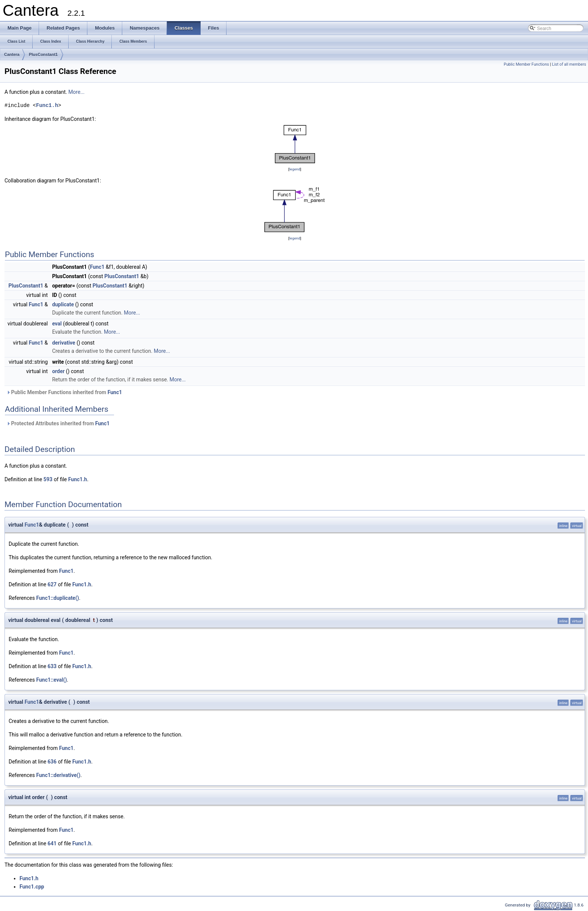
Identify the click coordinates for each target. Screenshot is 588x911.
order (58, 371)
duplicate (63, 304)
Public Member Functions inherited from (64, 392)
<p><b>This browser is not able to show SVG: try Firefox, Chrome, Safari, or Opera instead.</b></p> (295, 144)
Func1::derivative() (58, 775)
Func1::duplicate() (57, 598)
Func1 (97, 267)
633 (52, 666)
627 (52, 584)
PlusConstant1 (43, 54)
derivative (64, 343)
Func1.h (47, 105)
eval (57, 324)
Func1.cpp (32, 887)
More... (76, 92)
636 (52, 762)
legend (295, 169)
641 (52, 843)
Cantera (12, 54)
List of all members (569, 64)
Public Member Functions (526, 64)
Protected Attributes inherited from (58, 423)
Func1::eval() (51, 680)
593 (48, 479)
